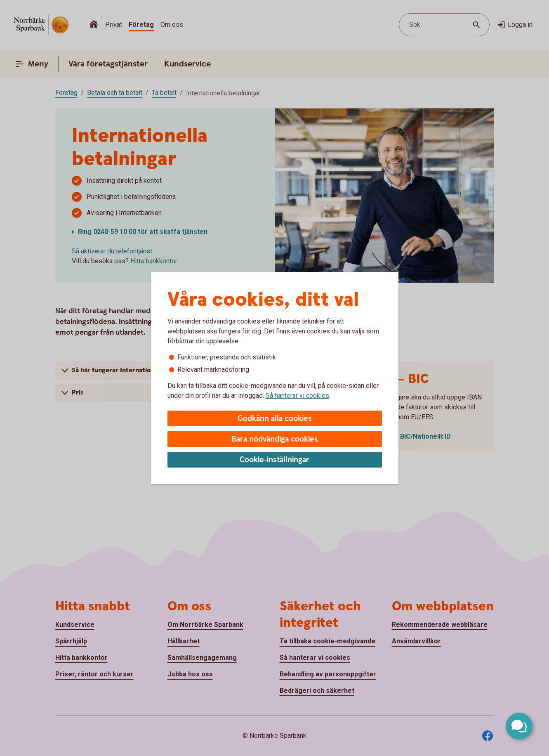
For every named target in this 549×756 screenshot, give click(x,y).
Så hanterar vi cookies (297, 396)
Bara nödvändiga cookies (275, 439)
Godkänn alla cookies (275, 419)
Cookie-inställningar (274, 460)
